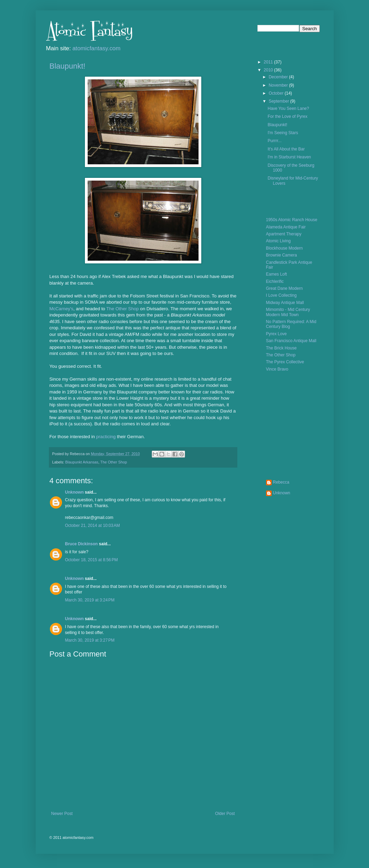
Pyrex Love (276, 334)
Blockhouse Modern (284, 248)
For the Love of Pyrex (287, 116)
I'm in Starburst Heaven (289, 157)
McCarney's (61, 309)
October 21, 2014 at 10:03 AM (93, 526)
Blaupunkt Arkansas (82, 462)
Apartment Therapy (284, 234)
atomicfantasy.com (96, 48)
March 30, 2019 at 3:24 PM (90, 600)
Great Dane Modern (284, 288)
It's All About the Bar (286, 149)
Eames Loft (277, 274)
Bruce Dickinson (82, 544)
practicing (106, 437)
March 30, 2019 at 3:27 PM (90, 640)
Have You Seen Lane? (288, 108)
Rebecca (281, 482)
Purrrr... (274, 141)
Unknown (74, 492)
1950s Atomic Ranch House (292, 220)
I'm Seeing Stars (283, 133)
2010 (269, 70)
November (279, 85)
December (279, 77)
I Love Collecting (282, 295)
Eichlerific (275, 281)
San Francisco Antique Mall (291, 341)
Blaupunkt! (68, 66)
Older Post (225, 814)
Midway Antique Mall (285, 303)
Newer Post (62, 814)
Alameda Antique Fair (286, 227)
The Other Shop (123, 309)
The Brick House (282, 348)
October (276, 93)
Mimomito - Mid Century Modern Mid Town (288, 312)
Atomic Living (278, 241)
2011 (269, 62)
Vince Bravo (277, 369)
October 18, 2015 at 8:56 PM (91, 560)
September (279, 101)
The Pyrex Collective (285, 362)
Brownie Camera (282, 255)
